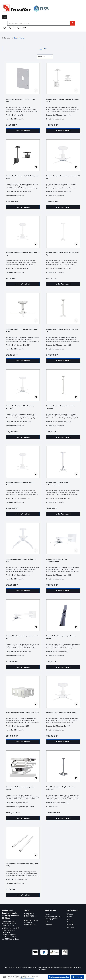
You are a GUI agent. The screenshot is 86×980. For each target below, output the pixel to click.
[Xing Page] (17, 958)
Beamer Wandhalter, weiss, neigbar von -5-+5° (22, 637)
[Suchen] (72, 23)
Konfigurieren (78, 977)
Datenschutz (71, 924)
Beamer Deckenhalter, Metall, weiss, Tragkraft (20, 407)
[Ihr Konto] (10, 28)
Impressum (70, 927)
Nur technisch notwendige (59, 977)
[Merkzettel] (5, 28)
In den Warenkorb (23, 131)
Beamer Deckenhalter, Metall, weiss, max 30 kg (22, 330)
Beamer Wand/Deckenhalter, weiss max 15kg (21, 560)
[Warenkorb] (20, 28)
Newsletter (49, 924)
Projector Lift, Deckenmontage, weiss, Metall (21, 788)
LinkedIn (70, 917)
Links (68, 919)
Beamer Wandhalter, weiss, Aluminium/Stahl (57, 560)
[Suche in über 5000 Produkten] (39, 23)
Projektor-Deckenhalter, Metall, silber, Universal (61, 788)
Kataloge (70, 914)
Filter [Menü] (43, 48)
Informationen (73, 911)
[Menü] (5, 17)
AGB (47, 921)
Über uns (70, 922)
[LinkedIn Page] (11, 958)
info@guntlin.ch (29, 914)
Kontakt (48, 914)
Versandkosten (42, 967)
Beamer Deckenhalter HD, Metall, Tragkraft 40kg (63, 100)
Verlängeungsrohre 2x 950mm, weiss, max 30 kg (22, 865)
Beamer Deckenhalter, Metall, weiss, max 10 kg (63, 177)
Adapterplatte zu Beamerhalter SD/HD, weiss (21, 100)
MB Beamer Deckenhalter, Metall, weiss (61, 713)
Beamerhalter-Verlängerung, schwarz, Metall (61, 637)
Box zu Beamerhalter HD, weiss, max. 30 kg (22, 713)
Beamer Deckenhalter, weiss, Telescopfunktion (58, 484)
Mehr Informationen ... (27, 978)
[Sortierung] (45, 57)
